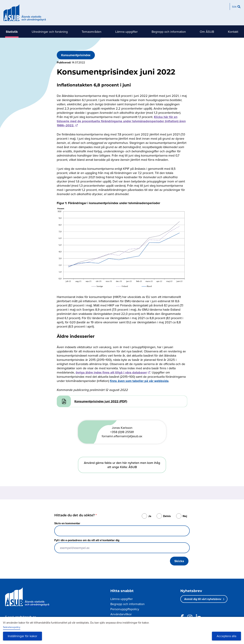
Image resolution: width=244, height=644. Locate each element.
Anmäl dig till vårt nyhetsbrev (203, 599)
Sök (234, 7)
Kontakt (233, 32)
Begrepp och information (169, 32)
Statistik (12, 32)
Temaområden (91, 32)
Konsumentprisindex (76, 55)
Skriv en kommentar (67, 523)
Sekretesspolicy (12, 627)
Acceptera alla (226, 636)
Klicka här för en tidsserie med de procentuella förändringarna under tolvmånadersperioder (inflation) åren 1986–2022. (121, 121)
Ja (150, 516)
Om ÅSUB (207, 32)
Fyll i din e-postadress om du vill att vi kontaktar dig (87, 540)
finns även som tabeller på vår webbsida (139, 381)
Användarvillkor (121, 614)
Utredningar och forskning (50, 32)
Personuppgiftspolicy (125, 609)
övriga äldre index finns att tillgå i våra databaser (111, 372)
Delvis (167, 516)
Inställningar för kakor (22, 636)
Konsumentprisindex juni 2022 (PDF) (101, 401)
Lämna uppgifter (126, 32)
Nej (185, 516)
